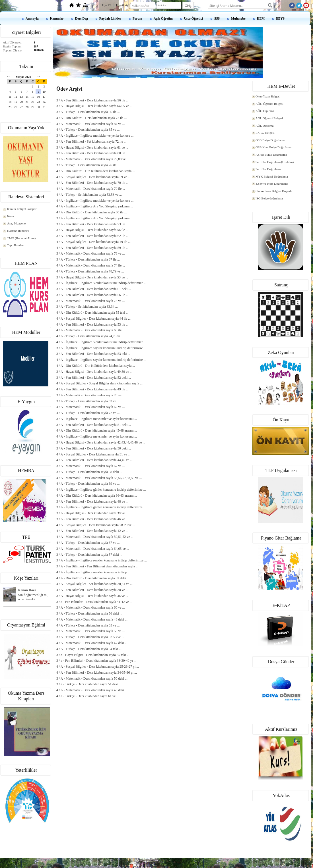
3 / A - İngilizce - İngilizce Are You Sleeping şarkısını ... (95, 218)
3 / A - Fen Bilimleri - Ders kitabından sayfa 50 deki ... (94, 448)
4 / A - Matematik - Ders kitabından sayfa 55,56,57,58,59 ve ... (99, 478)
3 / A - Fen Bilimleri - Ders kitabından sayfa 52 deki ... (94, 378)
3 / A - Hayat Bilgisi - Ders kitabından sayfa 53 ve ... (92, 277)
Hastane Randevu (18, 231)
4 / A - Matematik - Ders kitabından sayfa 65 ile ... (91, 330)
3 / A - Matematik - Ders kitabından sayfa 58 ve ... (91, 631)
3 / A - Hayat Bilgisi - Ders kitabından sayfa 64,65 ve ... (94, 106)
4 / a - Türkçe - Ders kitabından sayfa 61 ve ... (88, 696)
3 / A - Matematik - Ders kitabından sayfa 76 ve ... (91, 253)
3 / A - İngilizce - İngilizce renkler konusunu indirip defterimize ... (102, 560)
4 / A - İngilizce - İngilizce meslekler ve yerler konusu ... (95, 201)
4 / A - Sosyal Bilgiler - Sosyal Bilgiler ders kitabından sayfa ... (99, 383)
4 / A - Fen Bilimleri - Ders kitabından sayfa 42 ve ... (92, 531)
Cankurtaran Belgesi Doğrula (274, 191)
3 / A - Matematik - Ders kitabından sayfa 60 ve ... (91, 607)
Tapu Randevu (16, 245)
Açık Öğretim (163, 18)
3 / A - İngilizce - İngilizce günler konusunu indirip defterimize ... (101, 507)
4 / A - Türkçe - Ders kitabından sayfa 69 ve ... (88, 484)
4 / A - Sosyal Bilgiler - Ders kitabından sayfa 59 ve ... (93, 177)
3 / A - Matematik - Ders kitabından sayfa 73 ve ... (91, 301)
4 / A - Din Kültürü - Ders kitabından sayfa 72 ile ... (92, 118)
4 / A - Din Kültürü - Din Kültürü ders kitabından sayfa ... (96, 171)
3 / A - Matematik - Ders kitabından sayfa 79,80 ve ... (93, 159)
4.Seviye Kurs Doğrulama (272, 184)
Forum (137, 18)
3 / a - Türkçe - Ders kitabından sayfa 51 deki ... (89, 684)
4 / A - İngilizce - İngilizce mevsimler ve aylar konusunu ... (97, 436)
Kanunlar (57, 18)
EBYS (280, 18)
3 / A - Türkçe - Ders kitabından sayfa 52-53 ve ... (90, 637)
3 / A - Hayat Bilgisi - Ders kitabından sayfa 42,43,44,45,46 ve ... (101, 442)
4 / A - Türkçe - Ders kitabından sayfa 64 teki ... (89, 649)
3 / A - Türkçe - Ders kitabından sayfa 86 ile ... (88, 112)
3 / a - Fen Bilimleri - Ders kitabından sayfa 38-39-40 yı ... (96, 661)
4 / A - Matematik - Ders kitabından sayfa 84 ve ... (91, 124)
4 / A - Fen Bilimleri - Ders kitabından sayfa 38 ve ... (92, 590)
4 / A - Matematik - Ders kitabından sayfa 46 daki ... (92, 690)
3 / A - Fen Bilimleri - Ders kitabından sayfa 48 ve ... (92, 501)
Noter (11, 216)
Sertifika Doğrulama (268, 169)
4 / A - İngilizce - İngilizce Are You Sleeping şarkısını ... (95, 206)
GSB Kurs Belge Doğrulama (273, 147)
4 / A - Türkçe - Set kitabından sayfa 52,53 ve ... (89, 195)
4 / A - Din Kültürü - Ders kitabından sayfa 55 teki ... (92, 313)
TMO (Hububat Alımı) (21, 238)
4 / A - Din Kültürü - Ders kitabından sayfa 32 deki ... (93, 578)
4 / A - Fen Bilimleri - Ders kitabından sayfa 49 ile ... (92, 389)
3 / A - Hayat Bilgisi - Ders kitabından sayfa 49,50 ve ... (94, 372)
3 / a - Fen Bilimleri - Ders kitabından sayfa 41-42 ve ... (94, 602)
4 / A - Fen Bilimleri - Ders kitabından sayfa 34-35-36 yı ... (97, 673)
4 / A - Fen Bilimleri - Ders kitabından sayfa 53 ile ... (92, 324)
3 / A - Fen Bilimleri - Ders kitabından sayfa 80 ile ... (92, 153)
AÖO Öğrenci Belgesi (269, 104)
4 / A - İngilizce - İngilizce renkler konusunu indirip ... (93, 572)
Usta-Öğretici (193, 18)
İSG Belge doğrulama (269, 198)
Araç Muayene (16, 223)
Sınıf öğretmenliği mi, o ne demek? (33, 597)
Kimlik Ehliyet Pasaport (22, 209)
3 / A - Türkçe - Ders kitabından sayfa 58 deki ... (89, 472)
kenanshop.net (156, 860)
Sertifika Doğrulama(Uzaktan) (275, 162)
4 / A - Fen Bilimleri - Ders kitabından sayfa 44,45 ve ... (94, 460)
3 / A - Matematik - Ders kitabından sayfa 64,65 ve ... (93, 549)
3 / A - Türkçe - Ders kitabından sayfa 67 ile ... (88, 259)
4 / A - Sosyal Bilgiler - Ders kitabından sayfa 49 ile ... (93, 242)
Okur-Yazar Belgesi (268, 96)
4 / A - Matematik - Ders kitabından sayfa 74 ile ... (91, 265)
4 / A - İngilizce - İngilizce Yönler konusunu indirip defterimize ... (101, 342)
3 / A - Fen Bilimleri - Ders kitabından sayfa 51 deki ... (94, 425)
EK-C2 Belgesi (265, 133)
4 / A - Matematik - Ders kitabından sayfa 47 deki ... (92, 643)
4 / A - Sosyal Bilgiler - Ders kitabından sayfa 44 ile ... (93, 319)
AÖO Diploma (265, 111)
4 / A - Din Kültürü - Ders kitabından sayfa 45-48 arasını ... (97, 430)
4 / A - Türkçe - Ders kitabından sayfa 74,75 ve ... (90, 336)
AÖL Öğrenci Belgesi (269, 118)
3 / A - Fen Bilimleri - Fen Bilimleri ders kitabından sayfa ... (97, 566)
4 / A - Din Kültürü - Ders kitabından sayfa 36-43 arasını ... (97, 496)
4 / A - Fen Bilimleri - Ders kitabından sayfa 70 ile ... (92, 183)
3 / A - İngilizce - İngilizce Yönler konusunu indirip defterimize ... (101, 283)
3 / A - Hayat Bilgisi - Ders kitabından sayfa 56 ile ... (92, 230)
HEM (261, 18)
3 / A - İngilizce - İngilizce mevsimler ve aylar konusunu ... (97, 419)
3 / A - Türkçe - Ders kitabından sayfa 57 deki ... (89, 555)
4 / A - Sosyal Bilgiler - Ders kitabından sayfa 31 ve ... (93, 454)
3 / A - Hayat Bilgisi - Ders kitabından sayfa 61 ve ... (92, 147)
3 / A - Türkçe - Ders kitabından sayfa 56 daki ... (89, 613)
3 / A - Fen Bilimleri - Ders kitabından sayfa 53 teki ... (93, 354)
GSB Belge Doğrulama (270, 140)
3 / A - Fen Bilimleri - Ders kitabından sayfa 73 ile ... (92, 224)
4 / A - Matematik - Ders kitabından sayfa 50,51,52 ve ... (95, 537)
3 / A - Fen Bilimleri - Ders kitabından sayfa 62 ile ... (92, 236)
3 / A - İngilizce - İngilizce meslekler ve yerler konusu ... (95, 136)
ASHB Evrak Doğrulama (271, 155)
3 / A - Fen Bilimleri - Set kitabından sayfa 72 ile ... (91, 141)
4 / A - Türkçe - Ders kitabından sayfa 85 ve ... (88, 130)
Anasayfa (32, 18)
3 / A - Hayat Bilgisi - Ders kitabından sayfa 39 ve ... (92, 513)
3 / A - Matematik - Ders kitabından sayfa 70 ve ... (91, 395)
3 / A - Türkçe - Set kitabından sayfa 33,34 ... (87, 307)
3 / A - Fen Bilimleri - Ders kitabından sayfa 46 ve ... (92, 519)
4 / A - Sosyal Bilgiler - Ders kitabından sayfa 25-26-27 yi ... (98, 667)
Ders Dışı (82, 18)
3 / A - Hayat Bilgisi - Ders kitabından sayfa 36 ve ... (92, 596)
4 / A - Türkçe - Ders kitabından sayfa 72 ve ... (88, 413)
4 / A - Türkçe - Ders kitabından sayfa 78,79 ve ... (90, 271)
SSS (217, 18)
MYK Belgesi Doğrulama (272, 176)
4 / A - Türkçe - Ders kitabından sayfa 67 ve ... (88, 543)
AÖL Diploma (264, 126)
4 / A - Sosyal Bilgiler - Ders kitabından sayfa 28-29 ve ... (96, 525)
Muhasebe (238, 18)
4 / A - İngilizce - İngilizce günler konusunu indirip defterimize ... (101, 490)
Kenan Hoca (27, 590)
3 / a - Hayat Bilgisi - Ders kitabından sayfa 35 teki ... (93, 655)
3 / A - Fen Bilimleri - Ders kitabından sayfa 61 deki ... (94, 289)
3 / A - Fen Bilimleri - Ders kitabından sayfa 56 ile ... (92, 295)
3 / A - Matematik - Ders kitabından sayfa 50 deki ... (92, 678)
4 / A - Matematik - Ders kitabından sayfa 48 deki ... (92, 619)
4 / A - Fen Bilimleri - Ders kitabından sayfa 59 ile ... (92, 248)
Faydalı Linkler (110, 18)
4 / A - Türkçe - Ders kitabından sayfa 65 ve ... (88, 625)
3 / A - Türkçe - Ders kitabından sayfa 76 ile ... (88, 165)
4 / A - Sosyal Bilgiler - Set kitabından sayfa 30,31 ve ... (94, 584)
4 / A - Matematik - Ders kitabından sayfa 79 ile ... (91, 189)
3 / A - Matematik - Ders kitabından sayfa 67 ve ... (91, 466)
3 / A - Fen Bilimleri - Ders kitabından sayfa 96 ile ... (92, 100)
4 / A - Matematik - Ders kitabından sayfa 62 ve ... (91, 407)
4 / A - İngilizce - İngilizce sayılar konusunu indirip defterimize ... (101, 360)
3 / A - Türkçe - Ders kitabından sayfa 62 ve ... (88, 401)
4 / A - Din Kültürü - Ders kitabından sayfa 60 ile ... (92, 212)
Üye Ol (107, 5)
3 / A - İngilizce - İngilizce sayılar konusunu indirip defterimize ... (101, 348)
